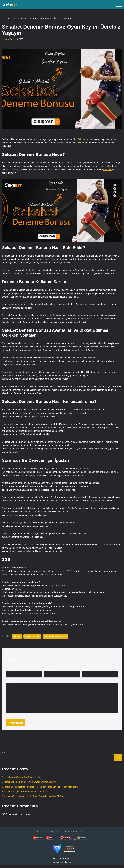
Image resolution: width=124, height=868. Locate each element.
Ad (8, 672)
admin (5, 39)
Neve (56, 862)
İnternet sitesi (88, 672)
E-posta (49, 672)
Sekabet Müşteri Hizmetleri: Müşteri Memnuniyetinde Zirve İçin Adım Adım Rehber (42, 790)
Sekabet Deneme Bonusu (56, 639)
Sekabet (83, 139)
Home (5, 18)
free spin (108, 170)
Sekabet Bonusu (33, 639)
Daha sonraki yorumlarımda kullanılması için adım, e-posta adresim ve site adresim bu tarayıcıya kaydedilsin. (61, 719)
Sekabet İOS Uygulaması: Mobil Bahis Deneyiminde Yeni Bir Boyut (34, 799)
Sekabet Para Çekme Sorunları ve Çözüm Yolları (26, 795)
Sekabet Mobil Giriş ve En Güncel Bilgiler (22, 780)
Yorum (10, 683)
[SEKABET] (10, 4)
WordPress (65, 862)
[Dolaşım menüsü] (119, 4)
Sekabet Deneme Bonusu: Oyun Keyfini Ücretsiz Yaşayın (30, 785)
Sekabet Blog (15, 18)
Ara (4, 755)
